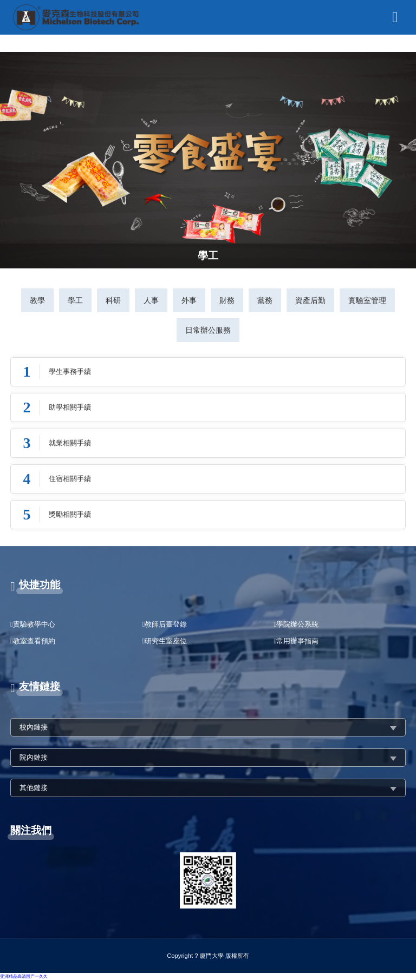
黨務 (265, 300)
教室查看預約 (34, 641)
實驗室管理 (367, 300)
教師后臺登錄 (166, 624)
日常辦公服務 (208, 330)
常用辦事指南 (297, 641)
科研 (113, 300)
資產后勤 (310, 300)
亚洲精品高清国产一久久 (24, 976)
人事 (151, 300)
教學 (37, 300)
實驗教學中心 (34, 624)
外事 (189, 300)
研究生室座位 (166, 641)
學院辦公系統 (297, 624)
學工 (75, 300)
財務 (227, 300)
